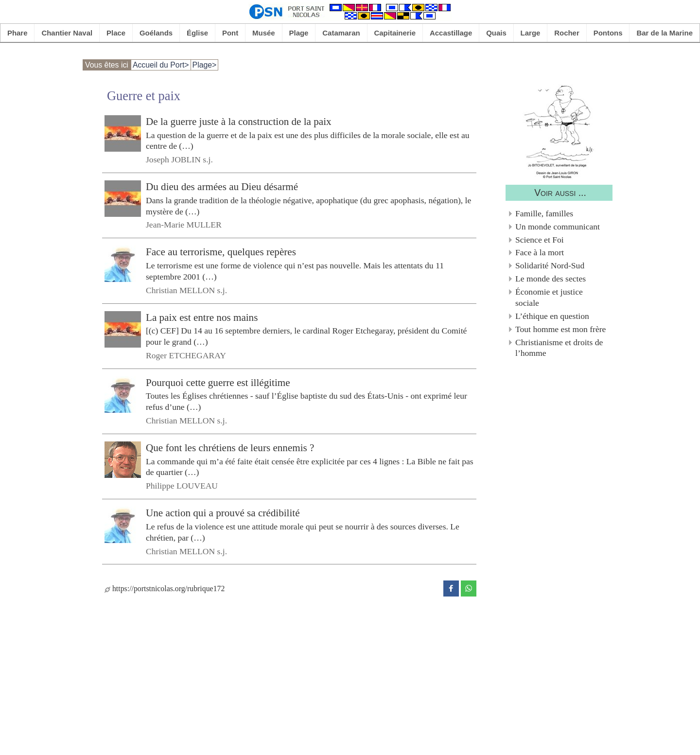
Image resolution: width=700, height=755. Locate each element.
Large (531, 33)
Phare (17, 33)
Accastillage (451, 33)
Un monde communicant (558, 227)
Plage (299, 33)
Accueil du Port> (161, 65)
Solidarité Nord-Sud (550, 265)
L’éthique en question (552, 316)
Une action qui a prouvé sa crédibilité (223, 513)
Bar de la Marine (665, 33)
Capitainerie (395, 33)
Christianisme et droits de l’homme (559, 348)
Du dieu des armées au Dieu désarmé (222, 187)
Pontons (608, 33)
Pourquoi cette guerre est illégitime (218, 383)
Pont (230, 33)
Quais (496, 33)
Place (116, 33)
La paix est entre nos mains (202, 317)
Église (197, 33)
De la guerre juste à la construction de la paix (239, 122)
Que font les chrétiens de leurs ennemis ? (230, 448)
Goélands (156, 33)
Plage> (205, 65)
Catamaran (341, 33)
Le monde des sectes (551, 279)
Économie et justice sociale (549, 297)
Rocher (567, 33)
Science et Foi (540, 240)
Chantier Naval (67, 33)
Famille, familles (544, 213)
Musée (264, 33)
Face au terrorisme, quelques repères (221, 252)
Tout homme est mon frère (560, 329)
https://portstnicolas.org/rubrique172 (165, 588)
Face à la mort (540, 252)
